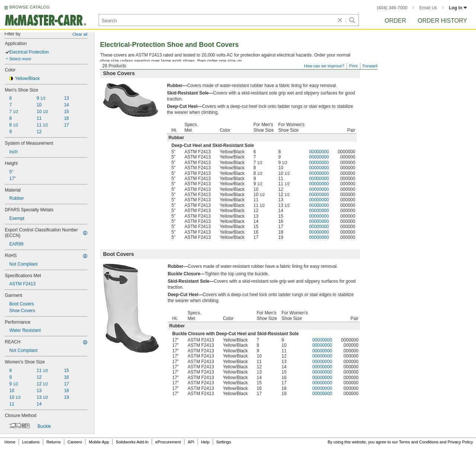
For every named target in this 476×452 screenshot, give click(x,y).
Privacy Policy (460, 442)
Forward (370, 66)
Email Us (428, 8)
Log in (458, 8)
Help (205, 442)
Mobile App (99, 442)
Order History (442, 21)
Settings (223, 442)
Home (10, 442)
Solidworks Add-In (132, 442)
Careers (75, 442)
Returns (54, 442)
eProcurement (168, 442)
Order (395, 21)
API (191, 442)
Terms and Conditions (419, 442)
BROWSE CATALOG (29, 7)
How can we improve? (324, 66)
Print (353, 66)
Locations (31, 442)
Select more (20, 59)
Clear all (80, 34)
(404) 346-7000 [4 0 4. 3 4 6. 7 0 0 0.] (392, 8)
